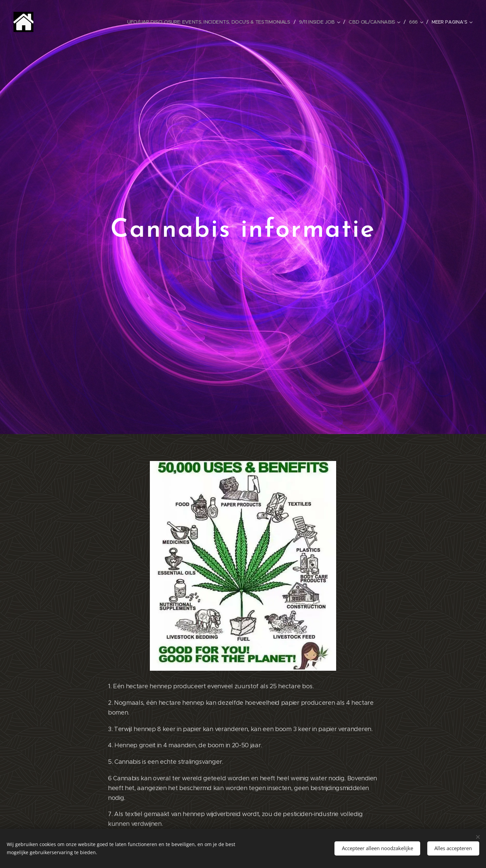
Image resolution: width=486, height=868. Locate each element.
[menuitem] (212, 22)
